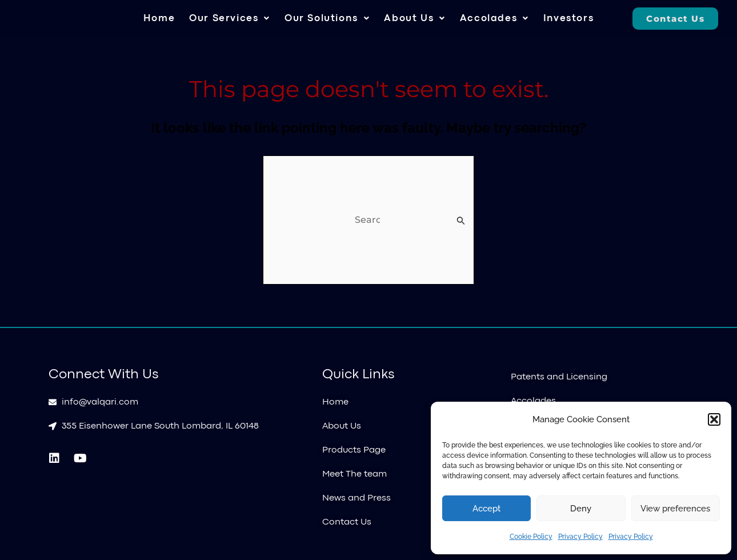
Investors (568, 19)
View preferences (675, 509)
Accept (486, 509)
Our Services (230, 19)
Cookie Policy (531, 537)
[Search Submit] (461, 221)
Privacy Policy (580, 537)
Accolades (494, 19)
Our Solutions (327, 19)
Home (159, 19)
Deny (581, 509)
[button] (714, 419)
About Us (414, 19)
